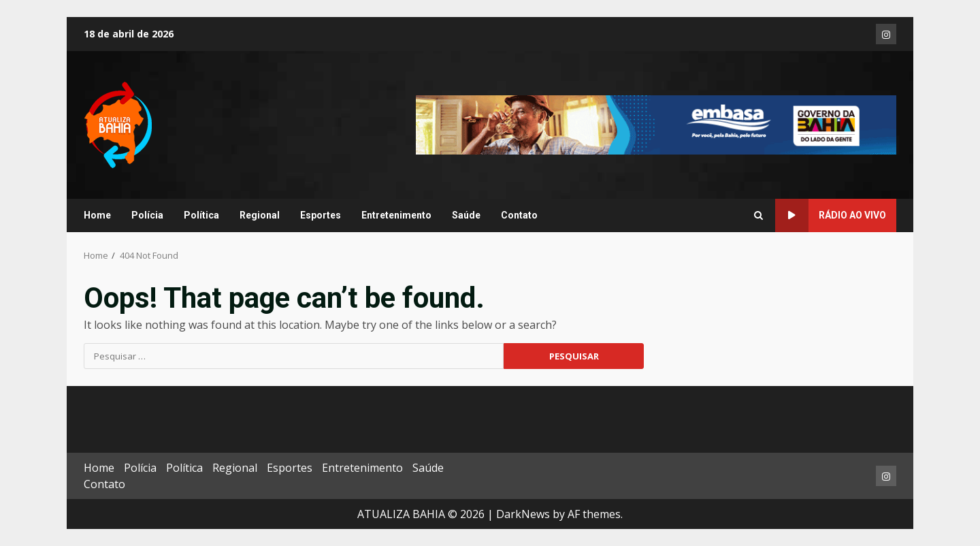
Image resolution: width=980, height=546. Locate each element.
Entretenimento (396, 215)
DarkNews (523, 514)
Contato (519, 215)
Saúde (466, 215)
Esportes (321, 215)
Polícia (147, 215)
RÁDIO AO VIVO (831, 215)
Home (97, 215)
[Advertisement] (656, 124)
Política (201, 215)
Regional (260, 215)
